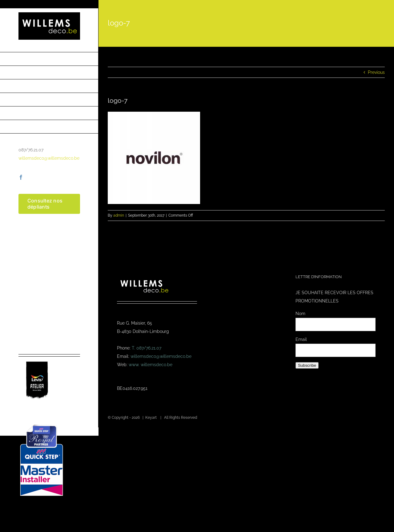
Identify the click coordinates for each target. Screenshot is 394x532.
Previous (376, 72)
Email (301, 339)
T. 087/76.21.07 (147, 348)
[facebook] (21, 177)
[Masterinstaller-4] (42, 425)
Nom (300, 314)
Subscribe (307, 365)
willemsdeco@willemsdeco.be (49, 158)
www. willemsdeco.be (151, 365)
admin (119, 215)
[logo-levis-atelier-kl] (37, 359)
